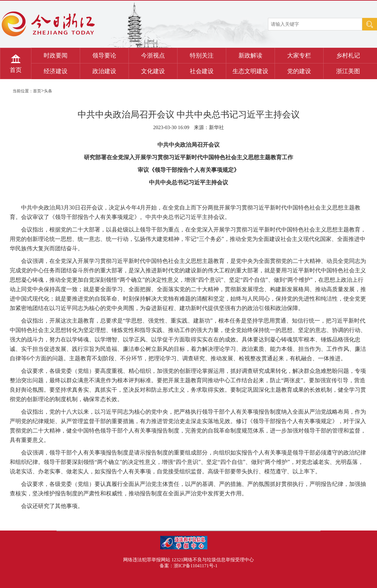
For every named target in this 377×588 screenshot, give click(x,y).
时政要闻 (56, 55)
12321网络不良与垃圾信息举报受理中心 (213, 560)
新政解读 (250, 55)
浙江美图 (348, 71)
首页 (16, 70)
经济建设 (56, 71)
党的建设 (299, 71)
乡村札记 (348, 55)
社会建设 (202, 71)
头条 (48, 91)
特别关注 (202, 55)
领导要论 (104, 55)
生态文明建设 (250, 71)
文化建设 (153, 71)
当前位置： (23, 91)
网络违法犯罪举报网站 (147, 560)
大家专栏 (299, 55)
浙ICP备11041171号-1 (196, 566)
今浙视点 (153, 55)
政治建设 (104, 71)
